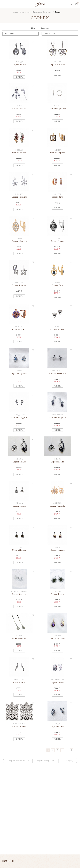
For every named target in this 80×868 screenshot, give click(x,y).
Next (77, 761)
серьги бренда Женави (19, 761)
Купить (19, 77)
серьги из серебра (45, 761)
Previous (3, 761)
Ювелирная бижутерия (42, 12)
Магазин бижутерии (21, 12)
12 (71, 750)
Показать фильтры (40, 28)
